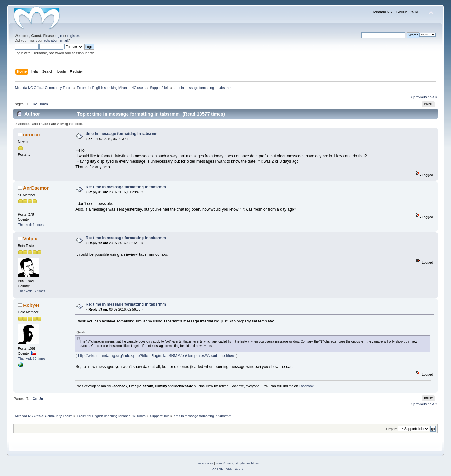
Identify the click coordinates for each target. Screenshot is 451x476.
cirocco (31, 135)
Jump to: (391, 429)
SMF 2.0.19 (205, 463)
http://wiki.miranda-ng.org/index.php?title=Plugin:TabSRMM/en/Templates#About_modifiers (157, 356)
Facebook (306, 386)
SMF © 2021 (225, 463)
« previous (419, 97)
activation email (56, 40)
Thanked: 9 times (31, 225)
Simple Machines (247, 463)
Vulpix (30, 239)
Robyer (31, 305)
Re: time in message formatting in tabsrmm (126, 187)
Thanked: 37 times (32, 291)
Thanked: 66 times (32, 358)
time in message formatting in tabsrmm (122, 134)
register (73, 36)
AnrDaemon (36, 188)
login (59, 36)
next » (433, 97)
